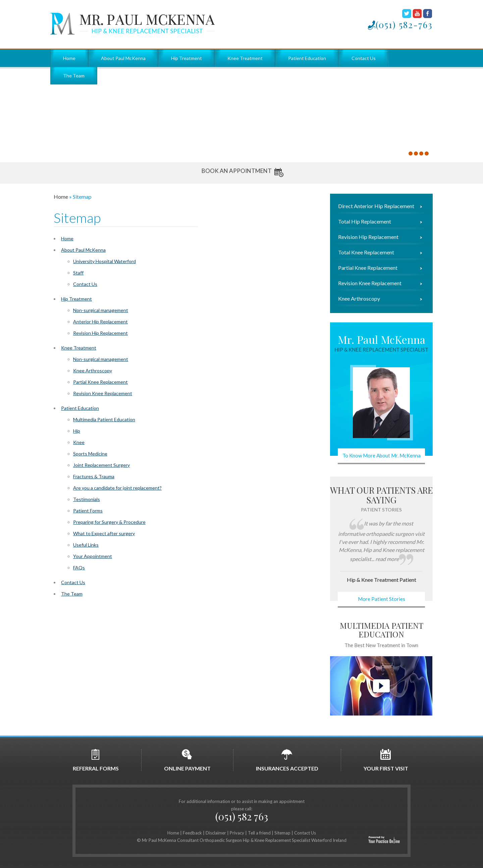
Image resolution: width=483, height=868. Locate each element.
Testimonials (87, 499)
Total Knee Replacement (366, 252)
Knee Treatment (245, 58)
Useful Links (86, 545)
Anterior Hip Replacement (100, 322)
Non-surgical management (101, 310)
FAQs (79, 568)
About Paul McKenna (123, 58)
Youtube (417, 14)
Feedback (192, 833)
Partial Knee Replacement (100, 382)
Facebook (427, 14)
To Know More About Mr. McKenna (382, 455)
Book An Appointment (237, 171)
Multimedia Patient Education (104, 419)
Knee (79, 442)
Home (69, 58)
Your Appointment (93, 556)
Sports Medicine (90, 454)
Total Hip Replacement (365, 222)
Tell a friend (259, 833)
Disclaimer (216, 833)
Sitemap (282, 833)
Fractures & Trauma (94, 476)
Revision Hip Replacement (100, 333)
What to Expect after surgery (104, 533)
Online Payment (187, 760)
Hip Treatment (186, 58)
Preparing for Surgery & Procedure (109, 522)
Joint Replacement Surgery (101, 465)
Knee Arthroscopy (93, 370)
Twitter (407, 14)
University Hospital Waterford (104, 261)
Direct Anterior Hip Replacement (376, 206)
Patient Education (307, 58)
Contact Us (364, 58)
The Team (74, 76)
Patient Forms (88, 511)
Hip (77, 431)
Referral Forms (96, 760)
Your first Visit (386, 760)
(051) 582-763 (404, 25)
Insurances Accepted (287, 760)
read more (387, 559)
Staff (78, 273)
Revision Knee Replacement (103, 393)
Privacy (237, 833)
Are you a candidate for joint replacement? (117, 488)
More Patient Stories (382, 599)
